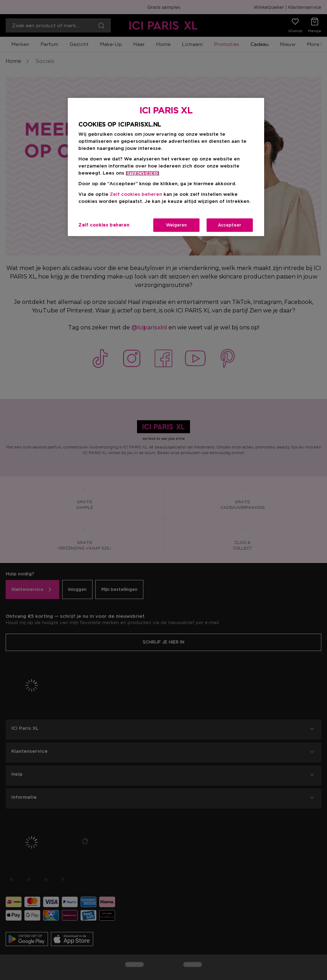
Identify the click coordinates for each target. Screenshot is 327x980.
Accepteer (230, 225)
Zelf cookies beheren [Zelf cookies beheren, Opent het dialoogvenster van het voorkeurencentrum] (104, 225)
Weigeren (176, 225)
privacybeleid (142, 173)
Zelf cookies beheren (136, 195)
